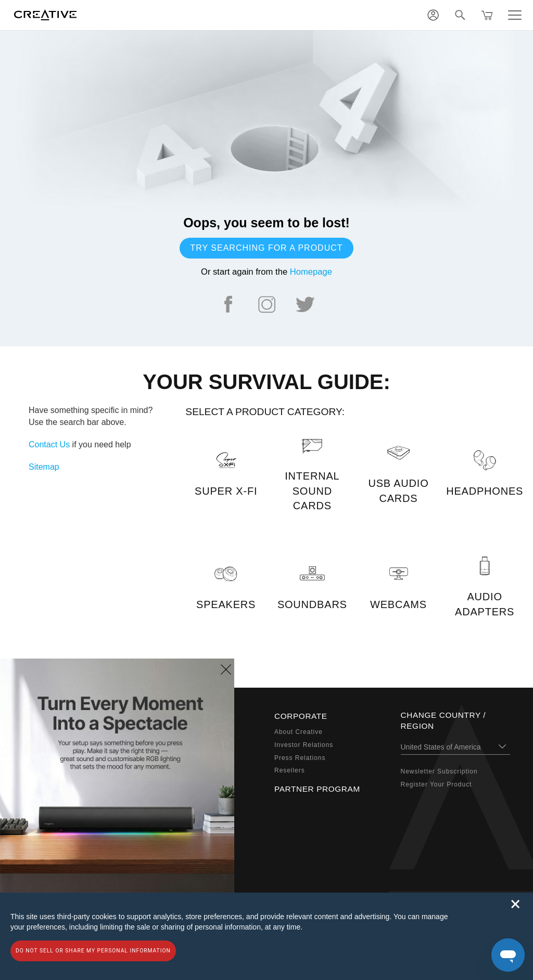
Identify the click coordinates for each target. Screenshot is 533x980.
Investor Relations (304, 745)
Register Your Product (436, 784)
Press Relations (300, 758)
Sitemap (44, 467)
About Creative (299, 732)
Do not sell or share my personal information (93, 951)
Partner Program (317, 789)
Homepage (311, 272)
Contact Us (49, 444)
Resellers (290, 770)
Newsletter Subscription (439, 771)
